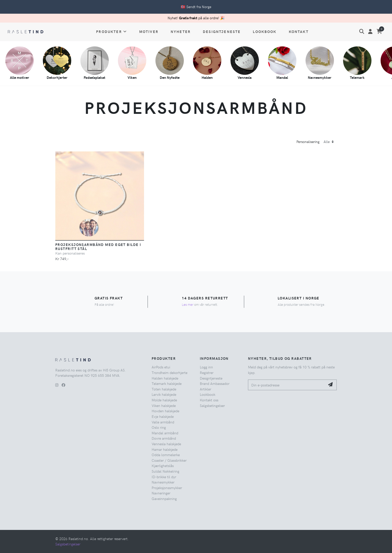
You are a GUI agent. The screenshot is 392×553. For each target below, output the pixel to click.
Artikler (206, 389)
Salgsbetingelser (212, 405)
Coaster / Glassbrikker (169, 460)
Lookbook (265, 31)
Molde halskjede (164, 400)
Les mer (188, 304)
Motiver (149, 31)
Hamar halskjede (165, 449)
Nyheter (181, 31)
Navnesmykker (163, 482)
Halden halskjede (165, 378)
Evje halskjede (163, 416)
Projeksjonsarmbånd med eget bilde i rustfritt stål (98, 246)
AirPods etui (161, 367)
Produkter (112, 31)
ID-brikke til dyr (164, 477)
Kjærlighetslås (163, 466)
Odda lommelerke (166, 455)
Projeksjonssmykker (167, 488)
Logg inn (206, 367)
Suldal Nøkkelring (165, 471)
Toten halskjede (164, 389)
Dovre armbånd (164, 438)
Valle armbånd (163, 422)
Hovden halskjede (165, 411)
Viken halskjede (164, 405)
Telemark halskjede (167, 383)
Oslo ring (159, 427)
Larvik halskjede (164, 394)
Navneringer (161, 493)
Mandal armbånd (165, 433)
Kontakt (299, 31)
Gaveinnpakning (164, 498)
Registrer (207, 372)
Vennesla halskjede (166, 444)
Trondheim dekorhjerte (170, 372)
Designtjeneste (222, 31)
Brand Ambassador (215, 383)
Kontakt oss (209, 400)
